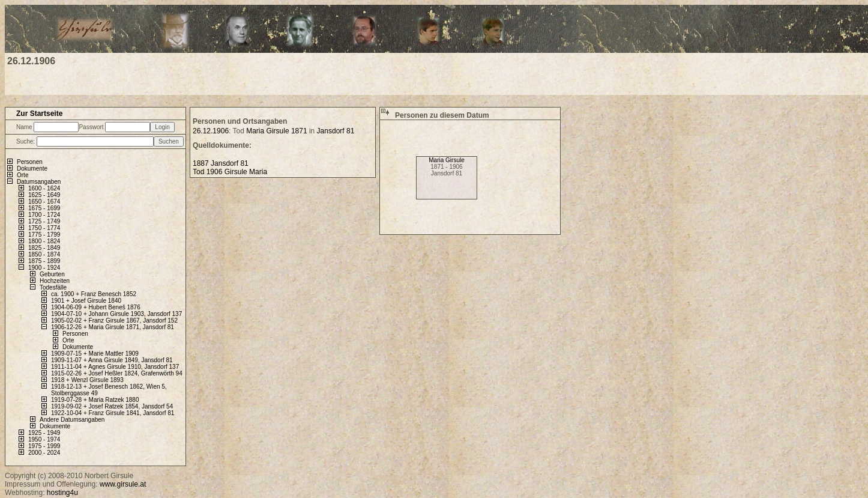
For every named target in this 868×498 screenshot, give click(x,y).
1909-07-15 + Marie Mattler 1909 (95, 354)
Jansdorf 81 (336, 131)
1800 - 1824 (44, 241)
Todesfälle (53, 287)
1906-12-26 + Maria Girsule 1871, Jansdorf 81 (113, 327)
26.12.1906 (211, 131)
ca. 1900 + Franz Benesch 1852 (94, 294)
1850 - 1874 (44, 254)
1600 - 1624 (44, 188)
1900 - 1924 (44, 268)
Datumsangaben (39, 182)
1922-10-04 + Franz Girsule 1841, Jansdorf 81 (113, 413)
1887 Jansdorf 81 (221, 163)
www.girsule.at (123, 484)
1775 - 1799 (44, 235)
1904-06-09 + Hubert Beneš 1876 (96, 307)
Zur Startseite (39, 114)
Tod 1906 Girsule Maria (230, 172)
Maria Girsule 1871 (276, 131)
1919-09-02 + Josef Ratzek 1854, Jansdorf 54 (112, 406)
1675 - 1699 (44, 208)
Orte (23, 175)
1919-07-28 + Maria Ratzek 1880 (95, 400)
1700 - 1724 (44, 215)
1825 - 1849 (44, 248)
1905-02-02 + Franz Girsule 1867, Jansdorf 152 (114, 320)
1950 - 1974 (44, 439)
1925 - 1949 (44, 433)
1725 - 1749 (44, 221)
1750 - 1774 (44, 228)
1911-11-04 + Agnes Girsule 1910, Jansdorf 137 (115, 367)
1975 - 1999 (44, 446)
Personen (30, 162)
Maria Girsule (446, 160)
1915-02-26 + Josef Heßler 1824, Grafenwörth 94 (117, 373)
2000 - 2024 (44, 453)
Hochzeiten (55, 281)
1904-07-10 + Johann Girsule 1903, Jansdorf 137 (116, 314)
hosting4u (62, 493)
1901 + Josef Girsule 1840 (86, 301)
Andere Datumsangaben (72, 420)
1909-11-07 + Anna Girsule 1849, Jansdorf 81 (112, 360)
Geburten (52, 274)
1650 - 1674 (44, 202)
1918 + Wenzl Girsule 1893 (87, 380)
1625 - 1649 (44, 195)
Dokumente (32, 169)
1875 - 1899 (44, 261)
